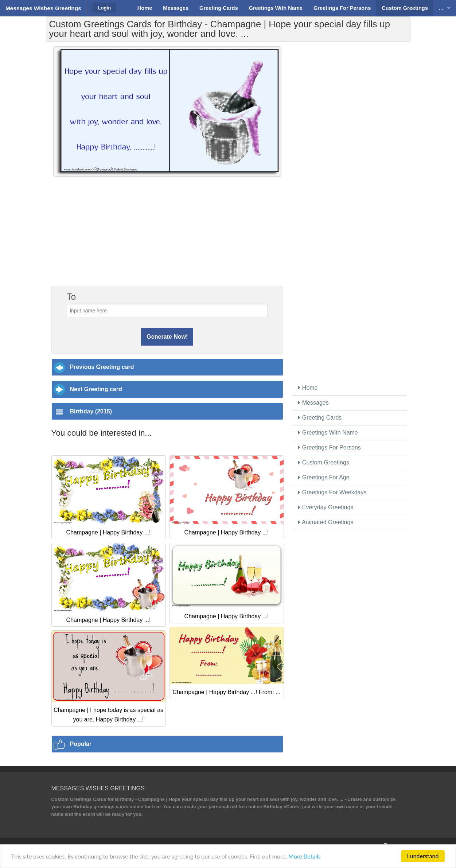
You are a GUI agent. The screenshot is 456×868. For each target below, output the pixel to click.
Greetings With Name (328, 433)
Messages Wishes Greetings (43, 8)
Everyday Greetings (326, 507)
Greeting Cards (320, 418)
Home (308, 388)
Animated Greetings (326, 522)
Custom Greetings (324, 462)
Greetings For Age (324, 477)
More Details (304, 857)
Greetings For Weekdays (332, 492)
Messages (313, 403)
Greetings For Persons (329, 447)
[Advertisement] (167, 235)
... (441, 8)
